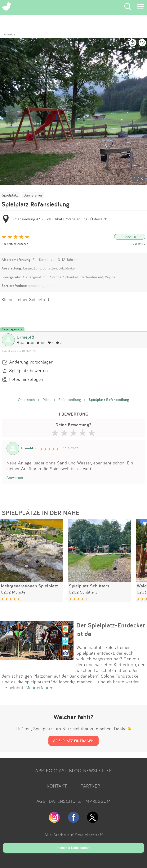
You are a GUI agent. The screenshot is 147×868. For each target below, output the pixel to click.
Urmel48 (26, 337)
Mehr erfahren (40, 687)
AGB (41, 801)
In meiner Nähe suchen (73, 848)
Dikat (47, 400)
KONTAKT (57, 786)
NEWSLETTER (98, 771)
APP (40, 771)
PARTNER (90, 786)
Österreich (27, 400)
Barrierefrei (33, 195)
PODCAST (57, 771)
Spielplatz (10, 195)
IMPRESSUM (97, 801)
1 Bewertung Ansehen (15, 244)
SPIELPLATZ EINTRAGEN (73, 741)
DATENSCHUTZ (65, 801)
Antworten (15, 477)
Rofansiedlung (70, 400)
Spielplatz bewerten (29, 370)
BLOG (75, 771)
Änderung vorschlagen (31, 362)
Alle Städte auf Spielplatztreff (73, 835)
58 (30, 343)
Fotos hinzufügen (26, 379)
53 (20, 343)
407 (41, 343)
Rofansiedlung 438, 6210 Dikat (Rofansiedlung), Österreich (60, 219)
